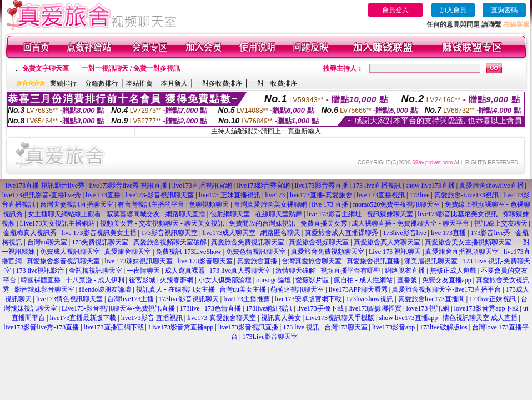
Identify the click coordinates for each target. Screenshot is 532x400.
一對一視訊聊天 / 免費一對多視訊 (131, 68)
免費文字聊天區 (46, 68)
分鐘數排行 (102, 83)
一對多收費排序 (219, 83)
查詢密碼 (504, 10)
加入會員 (453, 10)
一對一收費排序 (274, 83)
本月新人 (174, 83)
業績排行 (63, 83)
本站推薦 (139, 83)
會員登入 (395, 10)
